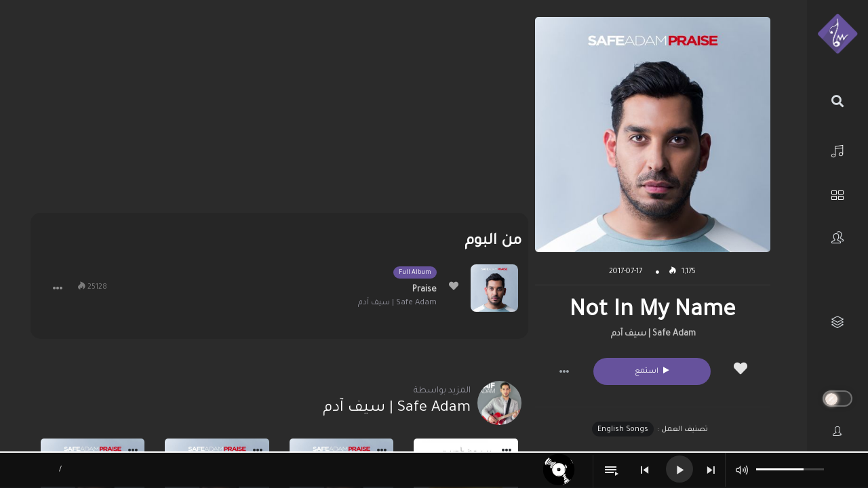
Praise (425, 290)
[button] (564, 371)
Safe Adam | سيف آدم (653, 334)
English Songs (623, 430)
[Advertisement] (279, 112)
